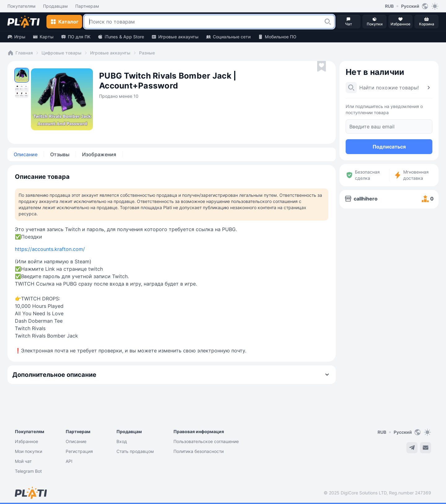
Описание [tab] (26, 154)
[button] (328, 22)
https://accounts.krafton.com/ (50, 249)
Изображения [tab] (99, 154)
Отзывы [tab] (60, 154)
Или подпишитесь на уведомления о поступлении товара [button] (384, 109)
